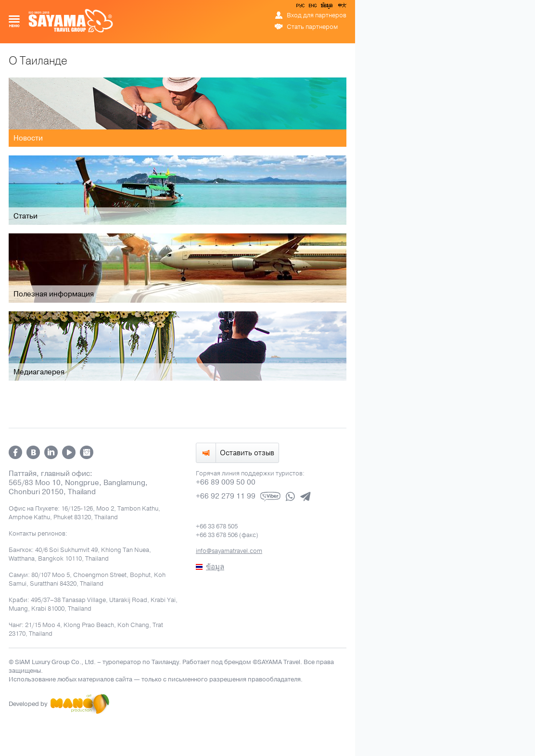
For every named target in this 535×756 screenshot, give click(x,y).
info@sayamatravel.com (229, 551)
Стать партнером (312, 27)
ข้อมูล (326, 7)
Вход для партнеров (317, 15)
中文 (342, 7)
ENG (312, 7)
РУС (301, 7)
